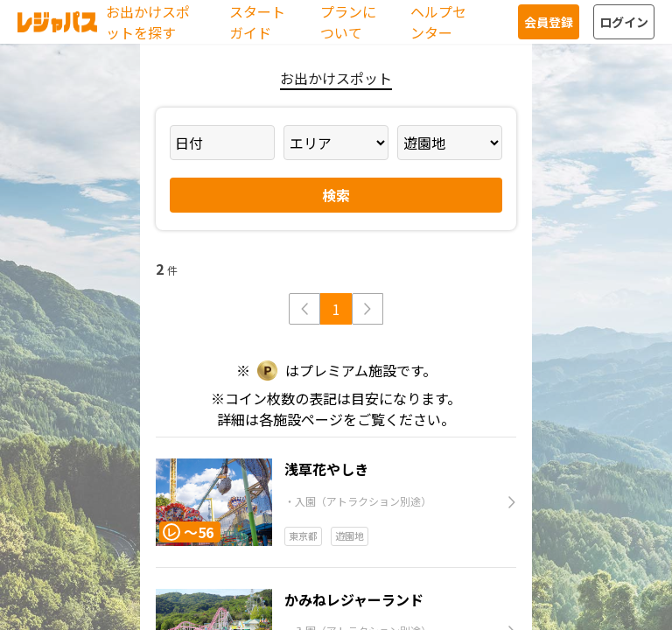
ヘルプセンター (438, 22)
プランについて (348, 22)
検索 (336, 195)
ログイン (624, 22)
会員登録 (549, 22)
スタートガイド (257, 22)
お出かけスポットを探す (148, 22)
